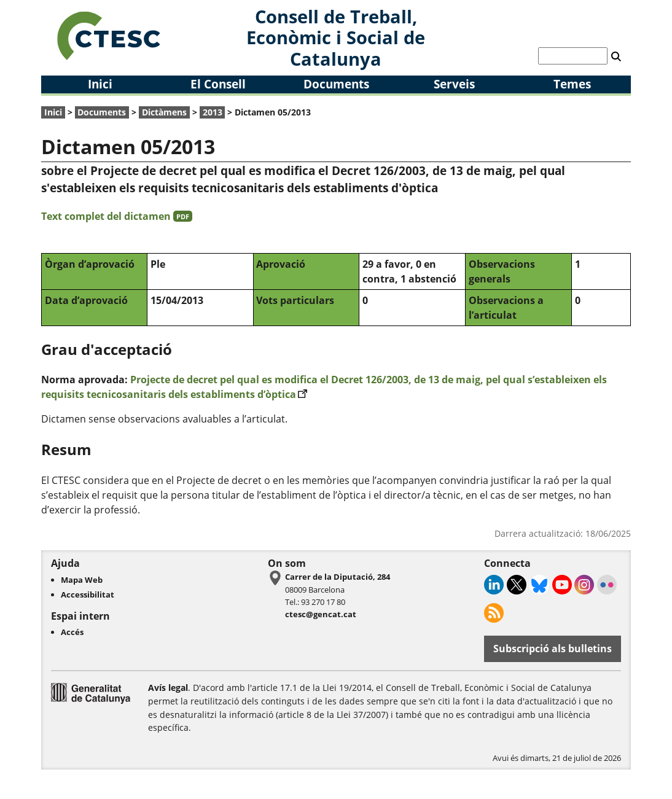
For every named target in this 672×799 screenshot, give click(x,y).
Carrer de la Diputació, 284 (338, 577)
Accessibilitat (88, 594)
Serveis (454, 84)
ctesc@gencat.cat (321, 614)
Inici (100, 84)
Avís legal (168, 688)
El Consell (218, 84)
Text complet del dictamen (117, 216)
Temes (572, 84)
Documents (336, 84)
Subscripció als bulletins (553, 649)
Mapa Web (82, 580)
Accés (72, 632)
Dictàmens (164, 112)
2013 (213, 112)
